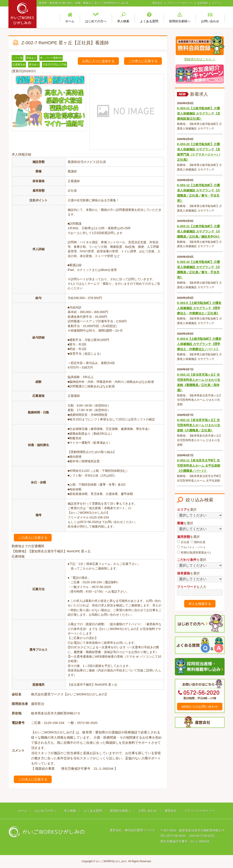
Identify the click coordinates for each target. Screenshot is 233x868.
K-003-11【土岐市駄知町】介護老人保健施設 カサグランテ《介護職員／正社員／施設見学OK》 (199, 231)
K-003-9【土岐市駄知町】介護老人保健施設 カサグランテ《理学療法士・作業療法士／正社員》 (199, 308)
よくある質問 (93, 811)
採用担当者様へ (120, 811)
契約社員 (198, 542)
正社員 (183, 542)
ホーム (23, 811)
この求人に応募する (143, 61)
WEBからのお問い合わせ (200, 707)
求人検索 (70, 811)
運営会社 (158, 3)
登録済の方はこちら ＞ (200, 59)
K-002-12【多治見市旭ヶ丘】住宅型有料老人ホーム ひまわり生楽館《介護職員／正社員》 (199, 425)
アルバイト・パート (192, 547)
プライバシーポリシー (180, 3)
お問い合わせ (148, 811)
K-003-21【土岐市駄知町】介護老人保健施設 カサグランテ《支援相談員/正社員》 (199, 113)
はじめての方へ (46, 811)
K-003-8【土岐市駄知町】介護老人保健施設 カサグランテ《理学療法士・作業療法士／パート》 (199, 344)
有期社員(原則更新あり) (194, 552)
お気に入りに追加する (98, 61)
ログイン (217, 3)
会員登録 (203, 3)
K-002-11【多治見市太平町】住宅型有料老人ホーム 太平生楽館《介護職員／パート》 (199, 466)
